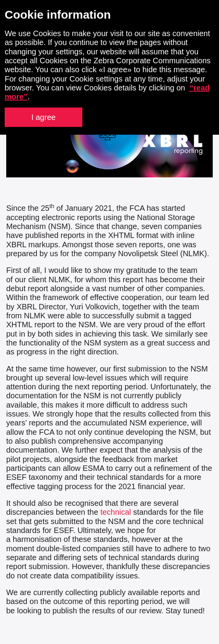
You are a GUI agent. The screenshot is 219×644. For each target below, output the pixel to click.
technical (117, 512)
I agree (43, 117)
